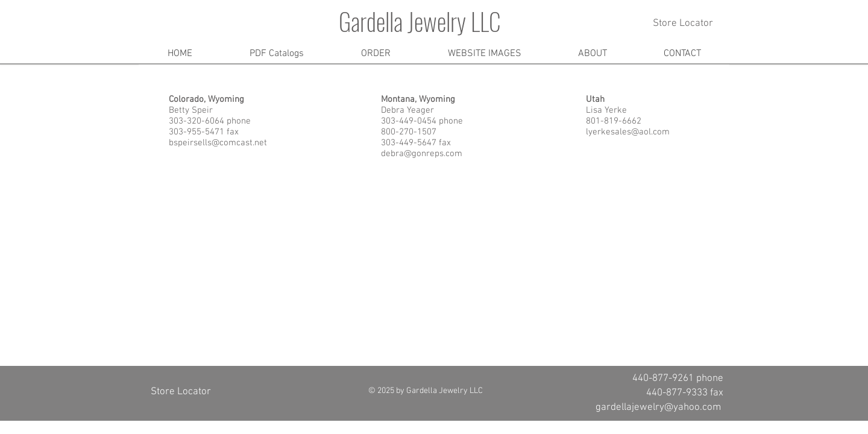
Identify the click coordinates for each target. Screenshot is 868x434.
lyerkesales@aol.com (628, 132)
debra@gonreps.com (422, 154)
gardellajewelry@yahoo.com (658, 407)
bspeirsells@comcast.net (218, 143)
